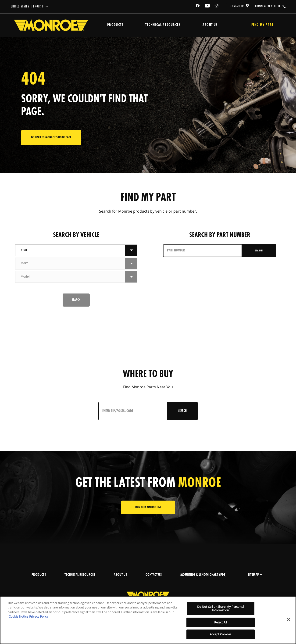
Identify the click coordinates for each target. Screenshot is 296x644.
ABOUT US (120, 575)
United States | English (27, 7)
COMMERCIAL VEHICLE (268, 6)
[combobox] (70, 250)
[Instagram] (217, 6)
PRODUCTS (39, 575)
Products (115, 25)
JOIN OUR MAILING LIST (148, 507)
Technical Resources (162, 25)
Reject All (221, 622)
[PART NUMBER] (203, 251)
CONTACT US (237, 6)
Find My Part (262, 25)
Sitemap (255, 575)
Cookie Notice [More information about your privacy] (18, 616)
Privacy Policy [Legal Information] (39, 616)
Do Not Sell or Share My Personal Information (221, 608)
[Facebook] (198, 6)
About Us (209, 25)
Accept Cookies (221, 634)
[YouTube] (207, 6)
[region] (148, 620)
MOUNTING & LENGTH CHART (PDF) (204, 575)
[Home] (51, 25)
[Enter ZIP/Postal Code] (133, 411)
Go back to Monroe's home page (51, 138)
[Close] (289, 619)
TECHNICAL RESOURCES (80, 575)
